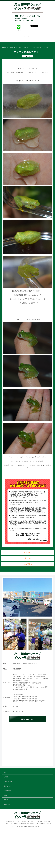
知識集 (28, 65)
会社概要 (28, 46)
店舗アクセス (28, 55)
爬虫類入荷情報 (28, 51)
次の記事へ (28, 601)
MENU (28, 37)
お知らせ (28, 70)
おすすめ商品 (28, 60)
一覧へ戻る (28, 596)
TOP (27, 41)
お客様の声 (28, 74)
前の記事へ (28, 590)
